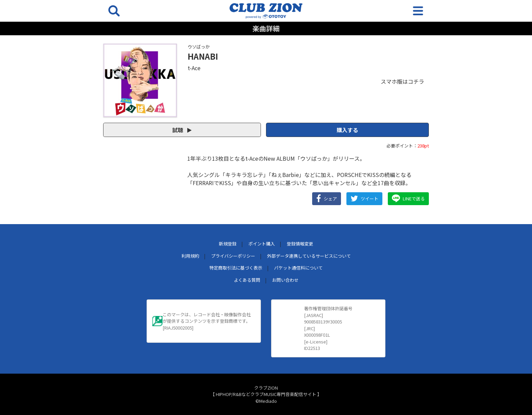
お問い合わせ (285, 280)
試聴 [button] (182, 130)
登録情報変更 (300, 244)
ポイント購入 (262, 244)
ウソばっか (199, 47)
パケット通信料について (298, 268)
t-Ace (194, 68)
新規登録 (228, 244)
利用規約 (190, 256)
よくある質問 (247, 280)
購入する (347, 130)
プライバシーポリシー (233, 256)
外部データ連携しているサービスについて (309, 256)
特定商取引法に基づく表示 (236, 268)
